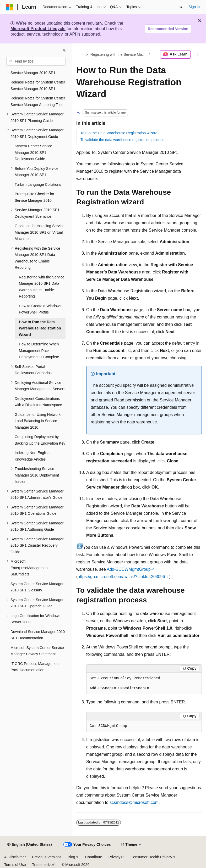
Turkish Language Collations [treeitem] (38, 184)
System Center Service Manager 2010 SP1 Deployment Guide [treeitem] (33, 152)
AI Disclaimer (15, 857)
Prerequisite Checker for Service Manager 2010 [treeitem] (34, 197)
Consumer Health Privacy (151, 857)
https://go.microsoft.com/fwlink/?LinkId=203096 (121, 577)
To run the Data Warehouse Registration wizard (119, 133)
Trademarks (42, 865)
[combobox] (36, 61)
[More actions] (197, 54)
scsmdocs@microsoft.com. (135, 802)
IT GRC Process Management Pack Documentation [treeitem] (35, 667)
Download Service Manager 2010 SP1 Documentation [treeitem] (38, 635)
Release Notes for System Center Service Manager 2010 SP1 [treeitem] (38, 85)
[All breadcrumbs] (81, 54)
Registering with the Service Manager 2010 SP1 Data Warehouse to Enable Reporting (119, 54)
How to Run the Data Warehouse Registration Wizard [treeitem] (40, 328)
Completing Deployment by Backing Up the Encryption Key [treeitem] (40, 440)
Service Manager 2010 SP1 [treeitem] (33, 73)
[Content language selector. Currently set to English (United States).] (29, 845)
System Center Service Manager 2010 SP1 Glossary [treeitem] (37, 587)
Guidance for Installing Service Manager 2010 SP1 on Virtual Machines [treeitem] (40, 232)
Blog (72, 857)
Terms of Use (15, 865)
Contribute (94, 857)
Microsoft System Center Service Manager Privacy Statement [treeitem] (37, 651)
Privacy (115, 857)
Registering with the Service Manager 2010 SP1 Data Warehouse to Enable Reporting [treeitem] (42, 287)
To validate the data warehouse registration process (122, 140)
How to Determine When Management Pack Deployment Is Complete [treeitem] (39, 351)
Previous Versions (47, 857)
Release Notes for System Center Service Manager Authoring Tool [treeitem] (38, 101)
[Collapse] (64, 50)
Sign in (194, 7)
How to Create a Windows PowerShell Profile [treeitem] (40, 309)
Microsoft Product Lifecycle (38, 29)
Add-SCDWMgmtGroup (129, 569)
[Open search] (181, 7)
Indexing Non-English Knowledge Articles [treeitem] (32, 456)
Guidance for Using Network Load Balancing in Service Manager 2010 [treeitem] (38, 421)
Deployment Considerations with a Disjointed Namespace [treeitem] (38, 402)
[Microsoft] (10, 7)
